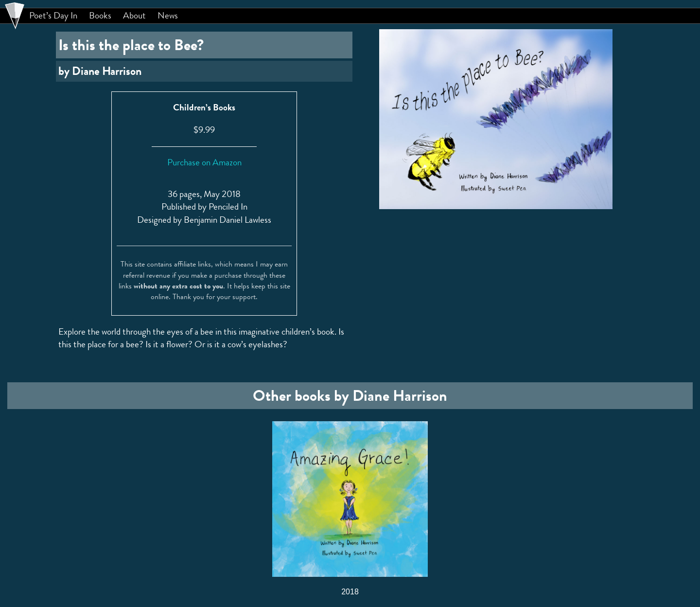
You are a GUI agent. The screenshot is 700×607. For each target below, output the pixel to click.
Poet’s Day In (53, 16)
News (168, 16)
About (134, 16)
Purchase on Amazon (204, 162)
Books (100, 16)
